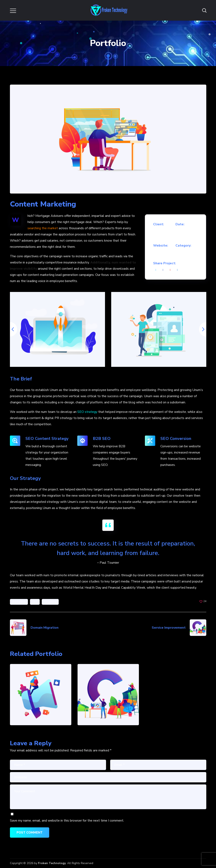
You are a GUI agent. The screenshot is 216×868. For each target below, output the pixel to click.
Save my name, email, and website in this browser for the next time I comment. (67, 821)
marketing (19, 602)
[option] (57, 329)
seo (35, 602)
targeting (50, 602)
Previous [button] (10, 329)
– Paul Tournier (108, 563)
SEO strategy (87, 412)
